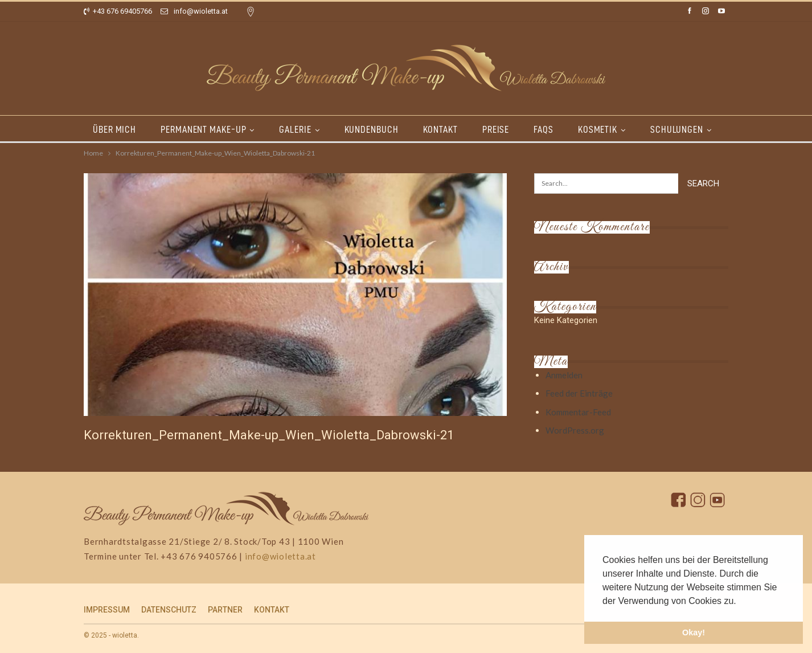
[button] (740, 602)
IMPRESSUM (107, 610)
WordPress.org (575, 430)
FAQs (544, 129)
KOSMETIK (598, 129)
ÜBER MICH (114, 129)
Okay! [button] (694, 632)
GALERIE (295, 129)
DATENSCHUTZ (169, 610)
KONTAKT (440, 129)
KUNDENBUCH (372, 129)
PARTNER (225, 610)
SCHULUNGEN (677, 129)
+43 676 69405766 (118, 11)
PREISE (496, 129)
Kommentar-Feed (578, 412)
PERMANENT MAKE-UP (203, 129)
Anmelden (564, 375)
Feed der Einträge (579, 393)
